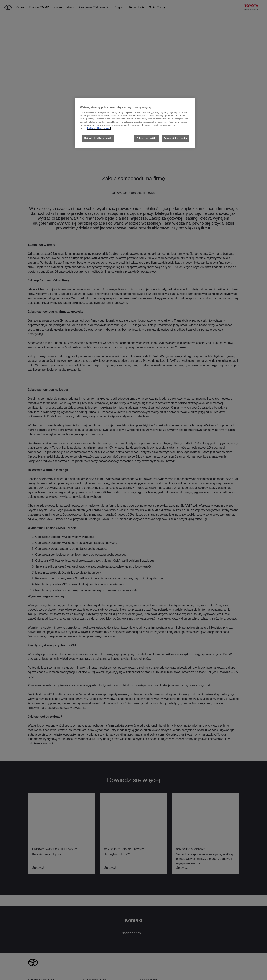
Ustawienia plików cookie (98, 138)
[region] (135, 123)
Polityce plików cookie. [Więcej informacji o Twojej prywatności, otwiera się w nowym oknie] (99, 128)
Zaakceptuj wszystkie (176, 138)
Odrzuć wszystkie (147, 138)
